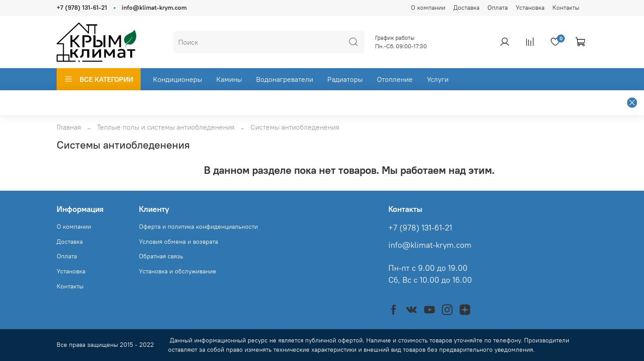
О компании (428, 8)
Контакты (566, 8)
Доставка (466, 8)
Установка (530, 8)
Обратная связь (161, 256)
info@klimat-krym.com (154, 8)
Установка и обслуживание (178, 271)
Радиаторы (345, 79)
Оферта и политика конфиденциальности (198, 227)
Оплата (498, 8)
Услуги (438, 79)
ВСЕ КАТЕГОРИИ (99, 79)
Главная (69, 127)
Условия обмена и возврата (178, 242)
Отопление (395, 79)
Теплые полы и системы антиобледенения (166, 127)
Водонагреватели (285, 79)
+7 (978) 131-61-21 (82, 8)
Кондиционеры (178, 79)
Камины (229, 79)
